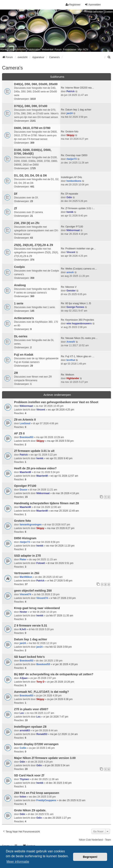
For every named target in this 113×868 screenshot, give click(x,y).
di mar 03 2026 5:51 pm (61, 563)
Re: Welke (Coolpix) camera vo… (79, 269)
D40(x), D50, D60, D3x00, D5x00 (36, 84)
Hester (23, 612)
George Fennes (75, 307)
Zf (15, 208)
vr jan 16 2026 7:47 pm (56, 717)
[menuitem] (109, 57)
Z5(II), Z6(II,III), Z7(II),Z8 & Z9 (33, 245)
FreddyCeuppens (46, 800)
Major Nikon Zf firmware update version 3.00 (45, 758)
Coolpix (19, 267)
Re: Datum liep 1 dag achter (76, 110)
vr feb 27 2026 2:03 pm (63, 598)
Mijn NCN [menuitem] (83, 50)
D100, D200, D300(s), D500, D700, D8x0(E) (33, 152)
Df (16, 194)
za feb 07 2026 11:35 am (60, 616)
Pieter (23, 560)
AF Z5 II (19, 433)
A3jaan (24, 678)
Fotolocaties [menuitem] (34, 50)
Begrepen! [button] (90, 857)
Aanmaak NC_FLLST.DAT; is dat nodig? (41, 692)
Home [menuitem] (3, 50)
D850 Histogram (25, 538)
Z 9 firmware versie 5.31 (31, 626)
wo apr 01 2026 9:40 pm (59, 458)
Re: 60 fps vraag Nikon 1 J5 (76, 303)
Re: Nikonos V (69, 287)
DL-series (21, 336)
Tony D (40, 682)
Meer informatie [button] (18, 862)
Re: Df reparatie (70, 194)
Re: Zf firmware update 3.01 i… (78, 208)
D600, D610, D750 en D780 (32, 128)
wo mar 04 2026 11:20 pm (60, 546)
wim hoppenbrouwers (79, 324)
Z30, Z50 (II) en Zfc (27, 223)
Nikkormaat (73, 230)
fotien (23, 797)
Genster (71, 291)
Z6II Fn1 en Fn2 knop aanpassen (37, 793)
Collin (23, 748)
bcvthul (71, 360)
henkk (70, 212)
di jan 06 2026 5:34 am (57, 765)
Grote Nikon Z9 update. (30, 810)
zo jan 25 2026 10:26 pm (61, 682)
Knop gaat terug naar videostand (37, 608)
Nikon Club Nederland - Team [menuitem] (95, 840)
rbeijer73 (71, 159)
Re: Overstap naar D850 (74, 155)
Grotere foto (22, 521)
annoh (70, 272)
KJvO (23, 629)
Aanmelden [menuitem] (93, 5)
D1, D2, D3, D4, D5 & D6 (30, 175)
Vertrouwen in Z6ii (27, 573)
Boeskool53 (26, 437)
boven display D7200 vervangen (36, 744)
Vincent (71, 252)
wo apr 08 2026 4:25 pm (61, 410)
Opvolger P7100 (25, 486)
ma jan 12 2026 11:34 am (64, 734)
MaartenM (25, 472)
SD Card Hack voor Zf (29, 775)
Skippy (70, 135)
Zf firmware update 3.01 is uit (34, 451)
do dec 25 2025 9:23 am (72, 800)
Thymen (24, 779)
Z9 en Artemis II (25, 420)
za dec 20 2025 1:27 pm (58, 818)
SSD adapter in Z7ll (27, 556)
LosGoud (25, 423)
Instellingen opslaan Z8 (30, 727)
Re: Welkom (67, 375)
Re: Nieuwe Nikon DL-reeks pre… (79, 338)
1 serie (19, 303)
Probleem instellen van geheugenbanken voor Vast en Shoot (56, 402)
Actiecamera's (24, 318)
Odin (69, 197)
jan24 (70, 113)
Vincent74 (25, 594)
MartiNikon (26, 577)
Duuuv (23, 490)
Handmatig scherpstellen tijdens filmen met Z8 (46, 503)
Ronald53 (42, 734)
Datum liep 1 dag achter (31, 639)
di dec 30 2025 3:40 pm (59, 783)
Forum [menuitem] (58, 50)
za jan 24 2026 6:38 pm (60, 699)
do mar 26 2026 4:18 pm (66, 493)
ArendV (71, 342)
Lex (22, 713)
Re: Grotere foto (70, 132)
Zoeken (109, 12)
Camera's (12, 68)
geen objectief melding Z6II (33, 591)
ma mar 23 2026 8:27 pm (61, 528)
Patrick (70, 91)
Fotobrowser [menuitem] (70, 50)
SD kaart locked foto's (29, 657)
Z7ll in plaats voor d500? (31, 709)
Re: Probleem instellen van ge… (78, 249)
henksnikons (74, 181)
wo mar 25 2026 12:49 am (65, 511)
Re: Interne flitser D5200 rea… (77, 88)
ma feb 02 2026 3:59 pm (58, 647)
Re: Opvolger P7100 (72, 227)
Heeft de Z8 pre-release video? (35, 468)
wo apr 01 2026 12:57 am (64, 476)
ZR (16, 373)
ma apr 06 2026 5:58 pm (60, 441)
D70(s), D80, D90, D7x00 (31, 106)
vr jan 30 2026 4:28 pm (65, 664)
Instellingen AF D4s (71, 177)
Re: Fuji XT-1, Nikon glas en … (78, 356)
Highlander (73, 378)
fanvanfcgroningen (31, 525)
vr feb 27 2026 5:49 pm (60, 581)
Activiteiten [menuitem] (20, 50)
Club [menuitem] (10, 50)
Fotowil (41, 563)
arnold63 (25, 731)
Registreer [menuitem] (73, 5)
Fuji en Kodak (24, 355)
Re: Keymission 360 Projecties (77, 320)
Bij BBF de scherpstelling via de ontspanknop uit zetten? (54, 674)
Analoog (20, 285)
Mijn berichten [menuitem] (96, 12)
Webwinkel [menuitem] (47, 50)
